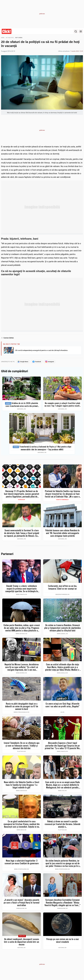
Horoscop (22, 500)
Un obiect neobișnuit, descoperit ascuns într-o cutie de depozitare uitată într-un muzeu (22, 942)
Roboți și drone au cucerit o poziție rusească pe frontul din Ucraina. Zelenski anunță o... (63, 824)
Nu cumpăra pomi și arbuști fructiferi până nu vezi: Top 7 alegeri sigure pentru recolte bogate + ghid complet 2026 (63, 404)
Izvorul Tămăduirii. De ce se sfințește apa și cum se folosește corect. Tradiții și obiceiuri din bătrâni (22, 746)
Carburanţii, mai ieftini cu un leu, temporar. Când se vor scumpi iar (62, 587)
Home (3, 38)
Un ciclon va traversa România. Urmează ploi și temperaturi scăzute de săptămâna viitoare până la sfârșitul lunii (62, 628)
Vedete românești (62, 500)
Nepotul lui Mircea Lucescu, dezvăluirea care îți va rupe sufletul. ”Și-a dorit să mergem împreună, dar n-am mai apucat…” (22, 667)
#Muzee (22, 936)
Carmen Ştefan (9, 338)
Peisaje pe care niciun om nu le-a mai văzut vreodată (63, 940)
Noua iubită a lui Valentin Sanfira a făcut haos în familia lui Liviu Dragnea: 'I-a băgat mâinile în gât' (22, 785)
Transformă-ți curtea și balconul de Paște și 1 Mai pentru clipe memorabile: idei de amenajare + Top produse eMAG (42, 448)
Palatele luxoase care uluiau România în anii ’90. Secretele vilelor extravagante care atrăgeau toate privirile (62, 533)
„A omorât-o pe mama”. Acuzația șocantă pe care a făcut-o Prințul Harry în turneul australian (22, 903)
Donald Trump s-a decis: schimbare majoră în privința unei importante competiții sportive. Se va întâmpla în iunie (22, 589)
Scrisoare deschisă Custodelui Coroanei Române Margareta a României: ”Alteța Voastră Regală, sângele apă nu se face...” (62, 903)
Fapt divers (19, 38)
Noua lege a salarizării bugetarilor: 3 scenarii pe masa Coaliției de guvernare (22, 862)
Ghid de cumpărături (15, 371)
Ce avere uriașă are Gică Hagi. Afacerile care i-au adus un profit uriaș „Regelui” (63, 705)
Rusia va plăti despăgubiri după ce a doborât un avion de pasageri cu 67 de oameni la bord (22, 706)
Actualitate (10, 38)
